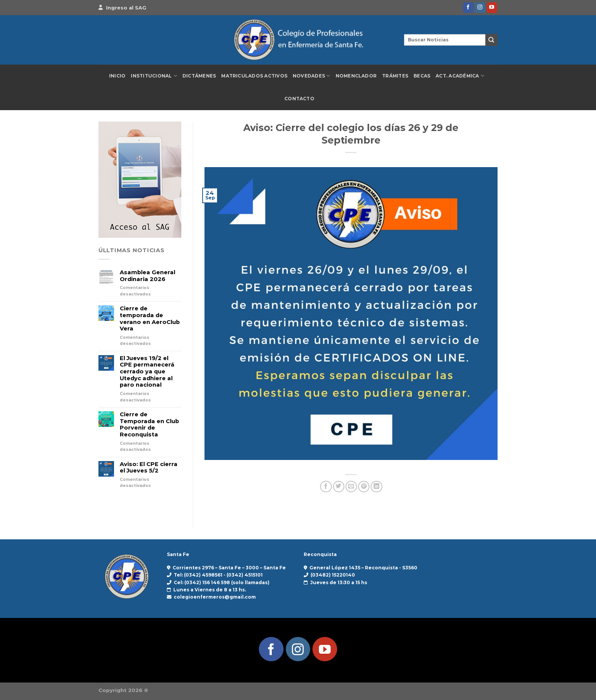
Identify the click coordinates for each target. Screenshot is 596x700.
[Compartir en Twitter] (339, 487)
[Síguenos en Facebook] (468, 8)
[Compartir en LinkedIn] (376, 487)
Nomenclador (356, 76)
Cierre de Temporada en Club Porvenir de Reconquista (149, 425)
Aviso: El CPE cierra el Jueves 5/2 (149, 468)
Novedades (311, 76)
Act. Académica (460, 76)
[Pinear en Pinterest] (364, 487)
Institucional (154, 76)
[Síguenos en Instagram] (480, 8)
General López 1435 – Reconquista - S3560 (363, 568)
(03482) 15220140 (333, 575)
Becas (422, 76)
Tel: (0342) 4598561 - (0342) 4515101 (218, 575)
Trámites (395, 76)
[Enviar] (491, 40)
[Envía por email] (351, 487)
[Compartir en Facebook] (326, 487)
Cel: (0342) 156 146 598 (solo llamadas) (222, 582)
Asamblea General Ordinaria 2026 (147, 276)
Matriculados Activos (254, 76)
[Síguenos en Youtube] (492, 8)
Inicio (117, 76)
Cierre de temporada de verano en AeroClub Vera (150, 319)
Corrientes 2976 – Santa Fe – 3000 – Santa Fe (229, 568)
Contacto (299, 99)
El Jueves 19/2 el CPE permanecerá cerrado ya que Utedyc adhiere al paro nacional (147, 372)
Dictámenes (199, 76)
